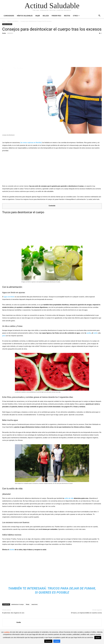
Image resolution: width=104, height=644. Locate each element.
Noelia (4, 33)
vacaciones (34, 604)
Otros (75, 16)
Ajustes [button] (98, 638)
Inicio (4, 21)
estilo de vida (69, 498)
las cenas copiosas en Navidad (31, 143)
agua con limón (9, 297)
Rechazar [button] (48, 641)
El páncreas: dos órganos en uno (13, 613)
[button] (99, 16)
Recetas (67, 16)
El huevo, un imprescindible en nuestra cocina (86, 613)
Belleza (46, 16)
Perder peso (56, 16)
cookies (7, 632)
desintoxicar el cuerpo (18, 604)
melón (95, 333)
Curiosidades (9, 16)
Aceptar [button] (57, 641)
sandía (89, 333)
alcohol (12, 550)
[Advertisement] (52, 51)
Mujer (38, 16)
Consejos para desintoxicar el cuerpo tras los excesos (52, 29)
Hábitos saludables (25, 16)
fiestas (28, 604)
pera (4, 336)
